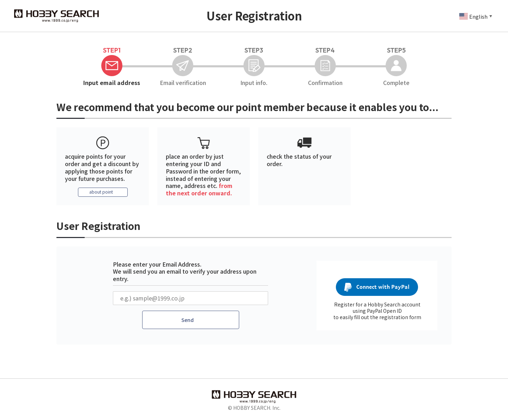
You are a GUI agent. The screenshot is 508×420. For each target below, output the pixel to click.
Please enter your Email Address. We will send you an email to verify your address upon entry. (185, 272)
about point (101, 193)
